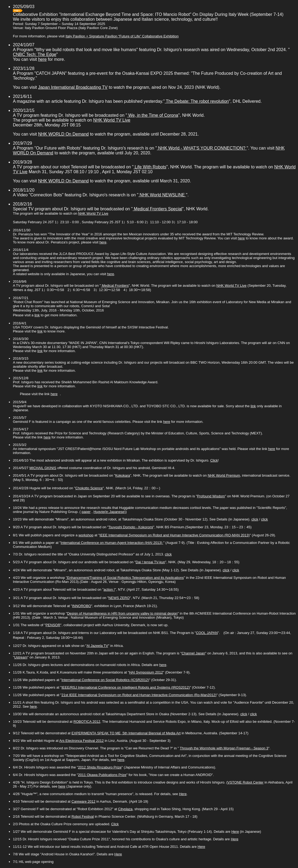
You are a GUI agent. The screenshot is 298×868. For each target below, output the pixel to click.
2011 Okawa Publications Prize (102, 775)
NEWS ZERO (119, 598)
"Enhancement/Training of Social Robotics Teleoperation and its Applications (125, 578)
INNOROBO (82, 606)
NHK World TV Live (112, 120)
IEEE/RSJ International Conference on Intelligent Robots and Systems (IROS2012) (126, 687)
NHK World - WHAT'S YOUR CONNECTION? (202, 148)
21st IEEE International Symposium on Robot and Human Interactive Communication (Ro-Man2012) (139, 695)
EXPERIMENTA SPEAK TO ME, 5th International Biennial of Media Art (126, 733)
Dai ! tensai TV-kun (150, 562)
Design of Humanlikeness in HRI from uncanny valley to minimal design (122, 613)
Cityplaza (125, 809)
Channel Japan (193, 653)
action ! (109, 589)
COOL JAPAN (207, 633)
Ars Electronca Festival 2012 (81, 741)
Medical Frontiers (115, 286)
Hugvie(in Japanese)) (110, 512)
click (255, 519)
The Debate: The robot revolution (197, 101)
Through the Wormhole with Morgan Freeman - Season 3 (224, 748)
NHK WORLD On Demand (64, 134)
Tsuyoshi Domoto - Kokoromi (131, 527)
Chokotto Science (89, 488)
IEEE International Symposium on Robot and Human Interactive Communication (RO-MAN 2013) (175, 535)
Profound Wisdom (211, 496)
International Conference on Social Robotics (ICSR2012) (105, 680)
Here (183, 794)
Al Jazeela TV (97, 646)
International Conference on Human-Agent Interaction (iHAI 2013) (112, 543)
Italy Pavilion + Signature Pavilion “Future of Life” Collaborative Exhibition (122, 36)
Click (214, 460)
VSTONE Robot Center (246, 782)
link (37, 315)
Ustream (21, 657)
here (42, 59)
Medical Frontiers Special (157, 209)
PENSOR (53, 625)
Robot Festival (83, 816)
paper (86, 512)
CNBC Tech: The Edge (35, 54)
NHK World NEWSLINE (162, 195)
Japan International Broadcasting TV (73, 87)
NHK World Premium (224, 475)
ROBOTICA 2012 (87, 722)
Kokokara (123, 475)
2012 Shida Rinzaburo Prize (100, 767)
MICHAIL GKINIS (43, 468)
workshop (86, 535)
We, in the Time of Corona (153, 115)
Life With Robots (150, 167)
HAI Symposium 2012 (146, 672)
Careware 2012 (83, 801)
